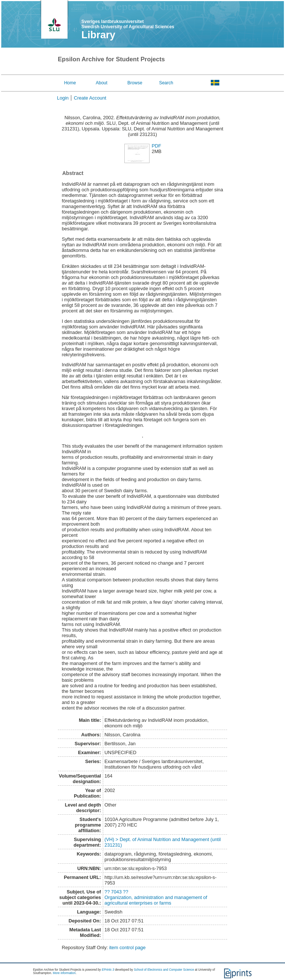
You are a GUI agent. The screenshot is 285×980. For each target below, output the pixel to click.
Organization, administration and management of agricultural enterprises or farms (156, 900)
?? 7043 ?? (117, 892)
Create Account (90, 98)
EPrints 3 (108, 970)
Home (70, 83)
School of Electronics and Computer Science (164, 970)
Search (166, 83)
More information (64, 973)
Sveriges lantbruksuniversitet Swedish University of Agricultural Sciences (128, 24)
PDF (157, 146)
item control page (127, 947)
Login (63, 98)
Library (98, 35)
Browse (135, 83)
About (101, 83)
